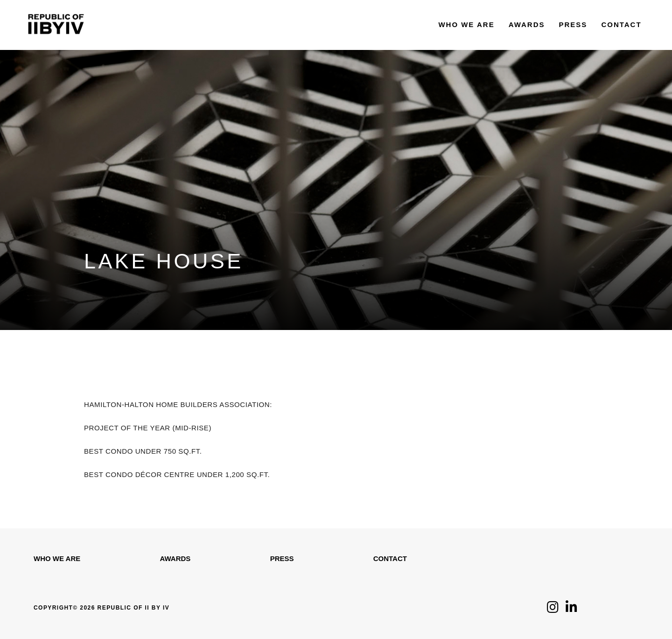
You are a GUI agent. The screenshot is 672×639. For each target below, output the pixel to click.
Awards (175, 558)
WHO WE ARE (57, 558)
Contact (390, 558)
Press (282, 558)
